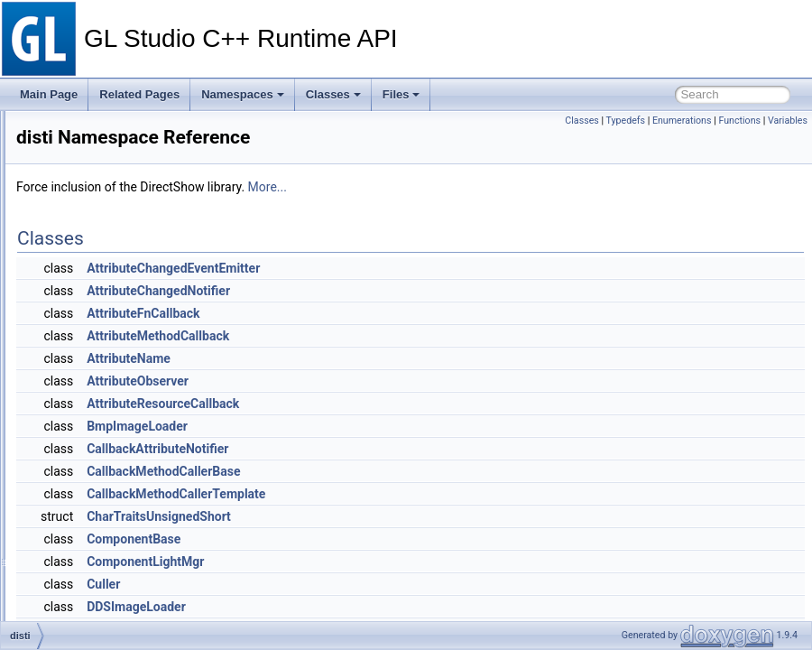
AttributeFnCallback (396, 313)
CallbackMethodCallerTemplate (429, 494)
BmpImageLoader (390, 426)
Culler (356, 584)
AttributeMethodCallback (411, 336)
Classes (333, 94)
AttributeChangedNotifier (411, 291)
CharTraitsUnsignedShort (411, 516)
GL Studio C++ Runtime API (83, 125)
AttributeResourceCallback (415, 404)
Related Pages (139, 94)
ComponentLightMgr (398, 562)
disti (69, 205)
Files (401, 94)
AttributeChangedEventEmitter (426, 268)
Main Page (49, 94)
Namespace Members (98, 225)
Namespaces (243, 94)
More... (520, 187)
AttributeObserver (390, 381)
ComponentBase (386, 539)
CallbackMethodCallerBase (416, 471)
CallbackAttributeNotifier (410, 449)
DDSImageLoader (389, 607)
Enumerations (682, 121)
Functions (739, 121)
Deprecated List (69, 145)
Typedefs (626, 121)
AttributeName (381, 358)
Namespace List (84, 185)
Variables (788, 121)
